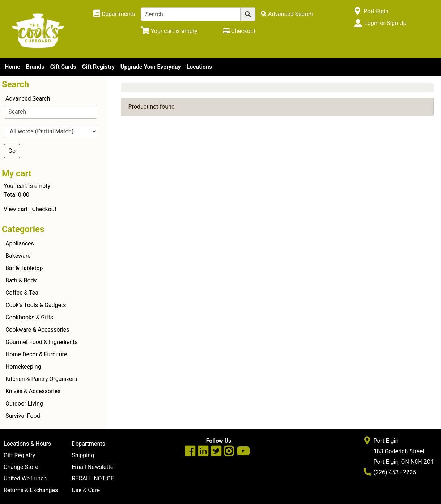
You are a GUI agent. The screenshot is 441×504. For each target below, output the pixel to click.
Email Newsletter (94, 467)
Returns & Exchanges (31, 490)
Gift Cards (63, 67)
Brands (35, 67)
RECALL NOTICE (93, 478)
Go (12, 151)
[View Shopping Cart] (169, 31)
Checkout (44, 209)
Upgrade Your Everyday (151, 67)
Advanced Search (28, 99)
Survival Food (23, 416)
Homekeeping (23, 367)
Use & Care (86, 490)
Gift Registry (98, 67)
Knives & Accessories (33, 391)
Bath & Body (21, 280)
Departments (88, 444)
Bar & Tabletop (24, 268)
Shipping (83, 455)
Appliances (20, 243)
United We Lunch (25, 478)
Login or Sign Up (385, 23)
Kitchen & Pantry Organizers (41, 379)
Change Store (21, 467)
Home (12, 67)
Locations (199, 67)
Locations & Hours (27, 444)
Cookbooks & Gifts (29, 317)
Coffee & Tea (22, 293)
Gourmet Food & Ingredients (41, 342)
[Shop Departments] (114, 14)
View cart (16, 209)
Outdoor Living (24, 404)
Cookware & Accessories (37, 330)
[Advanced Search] (287, 14)
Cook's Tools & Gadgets (36, 305)
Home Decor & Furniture (36, 354)
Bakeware (18, 256)
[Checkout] (239, 31)
